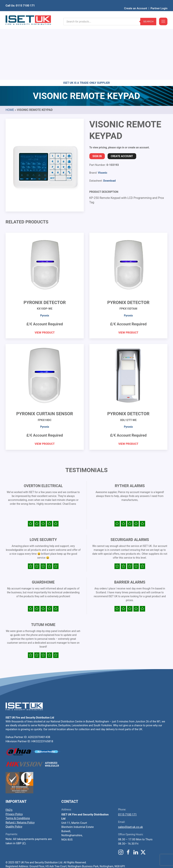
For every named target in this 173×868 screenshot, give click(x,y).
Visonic (103, 115)
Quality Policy (14, 769)
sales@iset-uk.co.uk (130, 769)
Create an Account (136, 3)
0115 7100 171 (127, 757)
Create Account (122, 99)
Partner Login (159, 3)
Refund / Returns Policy (20, 765)
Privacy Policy (14, 757)
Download (110, 123)
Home (10, 52)
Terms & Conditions (18, 761)
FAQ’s (9, 752)
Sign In (97, 99)
